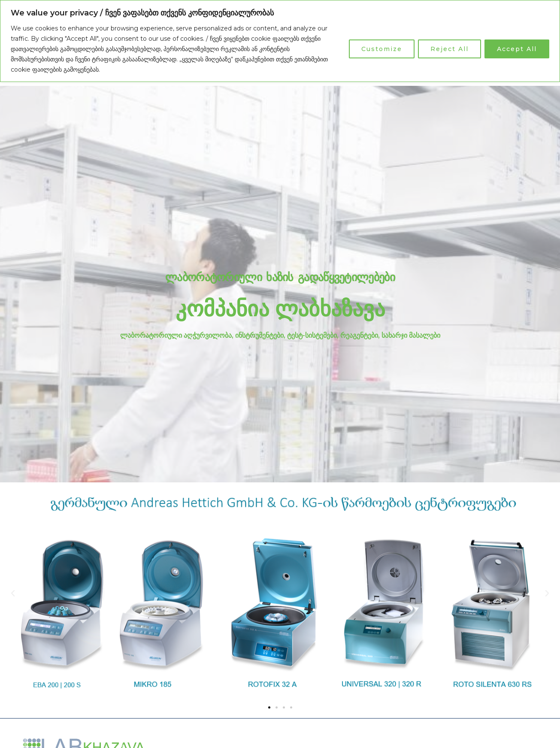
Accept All (517, 49)
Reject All (450, 49)
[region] (280, 41)
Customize (382, 49)
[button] (13, 594)
